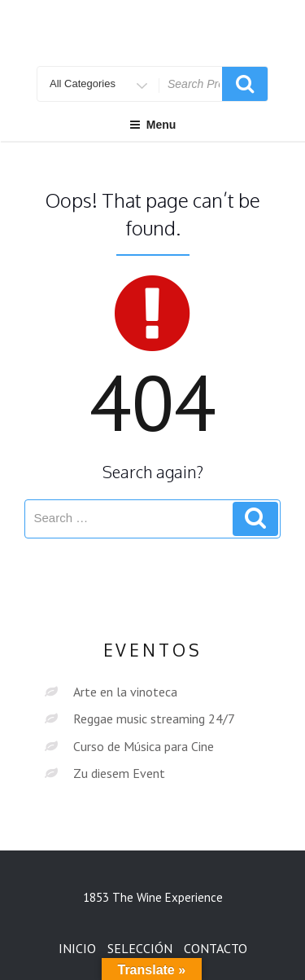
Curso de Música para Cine (144, 746)
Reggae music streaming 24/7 (154, 719)
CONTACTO (216, 948)
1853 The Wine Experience (153, 897)
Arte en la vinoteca (125, 692)
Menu (153, 125)
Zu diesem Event (119, 773)
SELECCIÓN (140, 948)
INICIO (77, 948)
